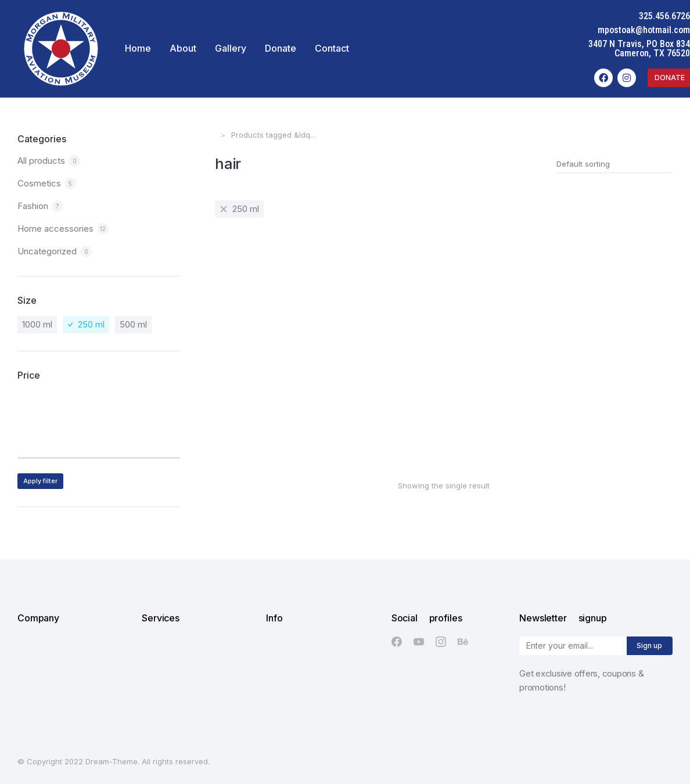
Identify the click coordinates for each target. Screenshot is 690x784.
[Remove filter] (239, 209)
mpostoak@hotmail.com (644, 30)
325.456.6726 (664, 16)
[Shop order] (614, 164)
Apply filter (40, 481)
